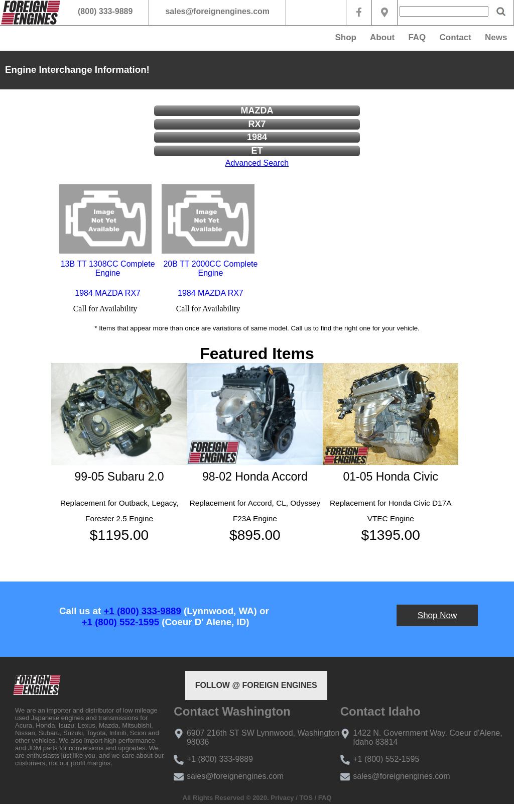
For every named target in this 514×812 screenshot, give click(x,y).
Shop (346, 37)
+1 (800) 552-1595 (120, 622)
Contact (456, 37)
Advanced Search (257, 163)
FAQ (417, 37)
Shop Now (437, 615)
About (382, 37)
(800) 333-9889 (105, 11)
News (496, 37)
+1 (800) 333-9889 (142, 611)
